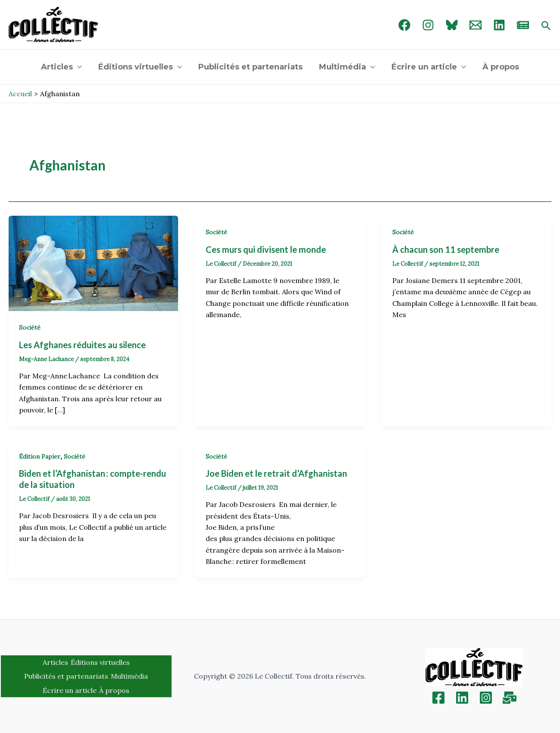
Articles (64, 67)
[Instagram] (428, 25)
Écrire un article (427, 67)
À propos (499, 67)
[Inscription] (510, 698)
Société (30, 327)
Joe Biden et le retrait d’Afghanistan (276, 473)
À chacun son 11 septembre (446, 249)
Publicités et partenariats (251, 67)
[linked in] (499, 25)
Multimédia (347, 67)
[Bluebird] (452, 25)
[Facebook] (404, 25)
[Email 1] (476, 25)
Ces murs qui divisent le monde (266, 249)
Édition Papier (40, 456)
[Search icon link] (546, 26)
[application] (80, 67)
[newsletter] (523, 25)
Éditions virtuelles (141, 67)
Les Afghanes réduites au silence (83, 345)
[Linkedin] (462, 698)
